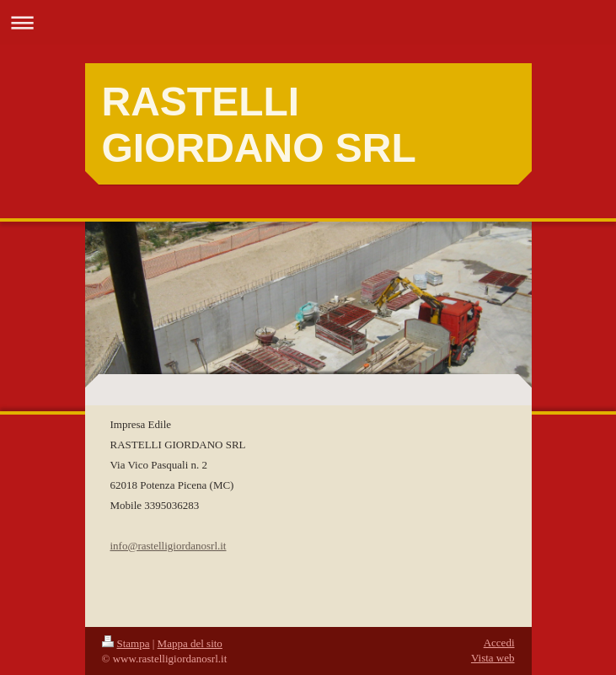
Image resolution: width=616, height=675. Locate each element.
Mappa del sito (190, 643)
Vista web (493, 658)
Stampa (126, 643)
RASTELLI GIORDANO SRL (259, 125)
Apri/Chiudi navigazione (308, 22)
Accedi (499, 643)
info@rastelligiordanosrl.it (169, 546)
